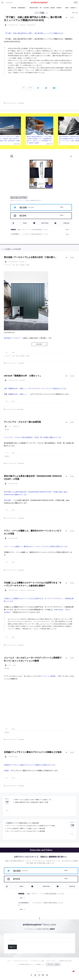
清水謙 (28, 265)
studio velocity (59, 610)
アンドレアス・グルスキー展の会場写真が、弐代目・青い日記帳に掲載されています (33, 437)
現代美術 (7, 430)
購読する (12, 947)
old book (22, 380)
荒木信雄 (22, 265)
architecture (13, 25)
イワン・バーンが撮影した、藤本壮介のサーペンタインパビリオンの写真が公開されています (36, 546)
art (10, 427)
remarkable (31, 25)
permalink (22, 103)
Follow (62, 207)
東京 (18, 265)
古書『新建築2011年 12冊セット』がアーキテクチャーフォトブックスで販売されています (35, 389)
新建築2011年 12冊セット (18, 394)
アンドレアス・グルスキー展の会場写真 (22, 422)
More (67, 230)
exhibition (22, 25)
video (14, 665)
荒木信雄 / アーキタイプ (12, 338)
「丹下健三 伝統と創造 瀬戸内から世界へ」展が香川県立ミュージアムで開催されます (34, 33)
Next (73, 147)
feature (22, 262)
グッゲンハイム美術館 (48, 676)
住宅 (14, 265)
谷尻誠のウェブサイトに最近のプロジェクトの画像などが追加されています (30, 765)
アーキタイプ (8, 265)
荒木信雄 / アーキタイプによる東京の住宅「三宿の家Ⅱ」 (30, 257)
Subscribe (66, 223)
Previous (70, 147)
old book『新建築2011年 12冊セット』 (23, 376)
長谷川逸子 (8, 500)
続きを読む (39, 344)
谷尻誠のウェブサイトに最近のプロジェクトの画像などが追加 (33, 752)
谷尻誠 (6, 771)
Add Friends (45, 223)
